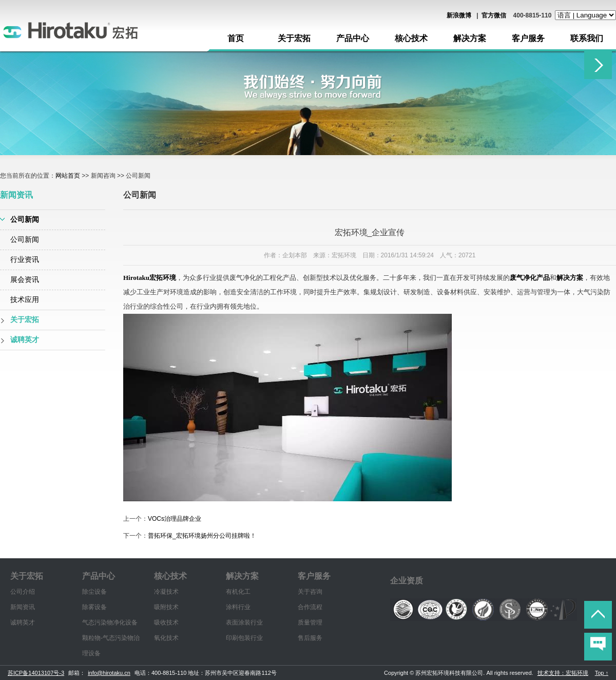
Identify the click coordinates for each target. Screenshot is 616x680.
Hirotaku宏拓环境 (150, 278)
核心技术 (411, 38)
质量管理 (310, 622)
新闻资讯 (23, 607)
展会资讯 (25, 280)
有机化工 (238, 592)
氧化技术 (166, 638)
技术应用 (25, 300)
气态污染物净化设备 (110, 622)
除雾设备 (94, 607)
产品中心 (353, 38)
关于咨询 (310, 592)
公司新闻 (25, 220)
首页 (236, 38)
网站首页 (68, 176)
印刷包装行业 (244, 638)
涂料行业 (238, 607)
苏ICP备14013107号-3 (36, 673)
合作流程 (310, 607)
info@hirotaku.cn (109, 673)
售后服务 (310, 638)
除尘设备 (94, 592)
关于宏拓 (294, 38)
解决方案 (470, 38)
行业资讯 (25, 260)
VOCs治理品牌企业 (175, 519)
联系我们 (587, 38)
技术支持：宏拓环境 (563, 673)
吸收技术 (166, 622)
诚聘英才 (25, 340)
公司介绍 (23, 592)
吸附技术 (166, 607)
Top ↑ (602, 673)
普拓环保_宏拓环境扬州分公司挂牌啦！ (202, 536)
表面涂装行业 (244, 622)
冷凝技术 (166, 592)
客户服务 (528, 38)
